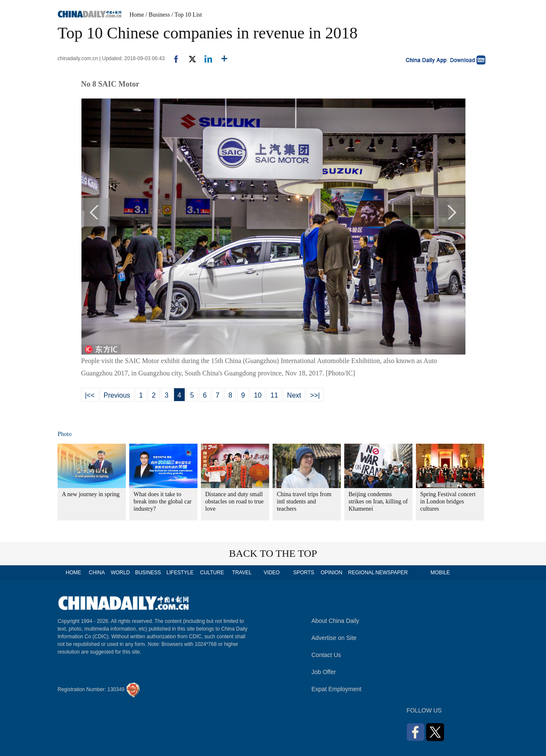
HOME (73, 573)
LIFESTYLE (180, 573)
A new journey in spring (91, 494)
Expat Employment (337, 689)
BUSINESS (148, 573)
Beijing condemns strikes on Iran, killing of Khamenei (378, 502)
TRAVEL (242, 573)
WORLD (121, 573)
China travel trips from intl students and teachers (304, 502)
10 (258, 395)
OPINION (332, 573)
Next (294, 395)
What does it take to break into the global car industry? (163, 502)
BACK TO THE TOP (273, 553)
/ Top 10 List (187, 15)
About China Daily (335, 621)
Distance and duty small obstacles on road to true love (234, 502)
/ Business (158, 15)
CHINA (97, 573)
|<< (90, 395)
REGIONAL (361, 573)
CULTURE (212, 573)
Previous (117, 395)
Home (137, 15)
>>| (315, 395)
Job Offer (324, 672)
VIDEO (272, 573)
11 (274, 395)
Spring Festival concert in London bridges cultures (448, 502)
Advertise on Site (334, 638)
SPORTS (303, 573)
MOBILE (440, 573)
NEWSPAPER (391, 573)
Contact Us (326, 655)
